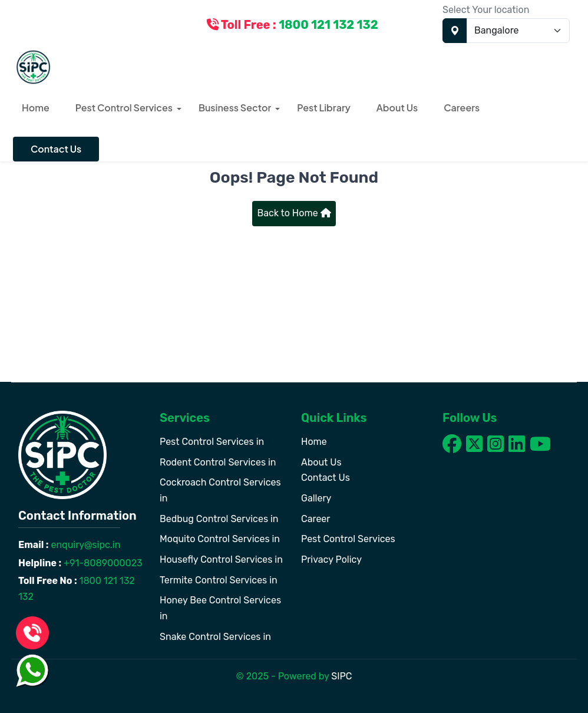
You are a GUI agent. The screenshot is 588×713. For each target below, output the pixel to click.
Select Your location (486, 10)
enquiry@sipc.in (85, 545)
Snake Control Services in (215, 637)
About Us (397, 108)
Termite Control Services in (219, 580)
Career (316, 519)
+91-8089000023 (102, 563)
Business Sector (235, 108)
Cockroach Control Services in (220, 490)
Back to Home (294, 213)
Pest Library (324, 108)
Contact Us (56, 149)
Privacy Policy (331, 559)
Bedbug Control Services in (219, 519)
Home (36, 108)
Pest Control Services (124, 108)
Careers (462, 108)
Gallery (316, 498)
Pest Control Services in (212, 442)
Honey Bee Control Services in (220, 608)
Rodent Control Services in (218, 462)
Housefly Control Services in (221, 559)
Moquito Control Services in (220, 539)
